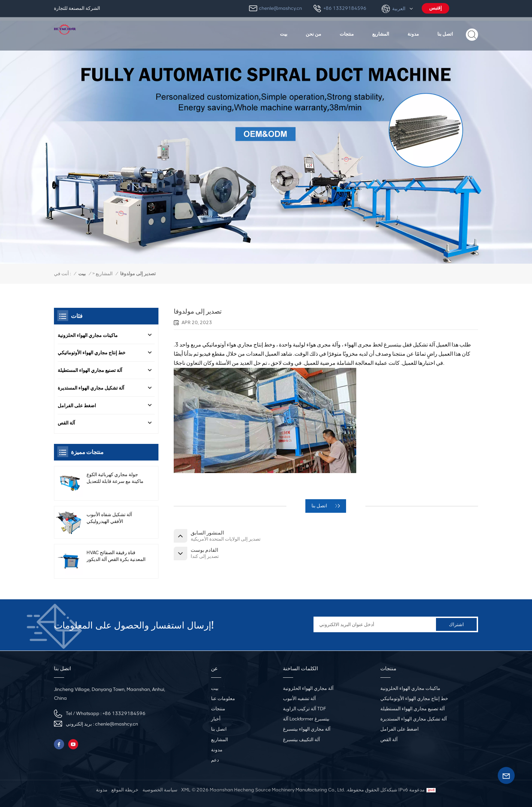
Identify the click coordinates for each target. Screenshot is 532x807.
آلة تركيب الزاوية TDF (305, 709)
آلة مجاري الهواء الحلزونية (308, 688)
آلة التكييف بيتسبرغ (301, 740)
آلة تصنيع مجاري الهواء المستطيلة (90, 372)
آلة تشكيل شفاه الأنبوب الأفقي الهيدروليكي (109, 522)
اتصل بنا (445, 34)
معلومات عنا (223, 699)
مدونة (413, 34)
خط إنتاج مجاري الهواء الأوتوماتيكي (92, 354)
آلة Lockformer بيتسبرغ (306, 719)
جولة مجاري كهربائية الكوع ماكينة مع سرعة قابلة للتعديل (115, 482)
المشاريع (381, 34)
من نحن (313, 34)
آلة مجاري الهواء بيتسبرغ (307, 729)
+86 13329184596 (345, 8)
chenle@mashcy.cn (280, 8)
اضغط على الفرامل (77, 408)
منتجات (347, 34)
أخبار (216, 719)
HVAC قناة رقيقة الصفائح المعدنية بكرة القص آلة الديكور (111, 561)
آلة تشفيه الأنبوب (299, 699)
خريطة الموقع (125, 790)
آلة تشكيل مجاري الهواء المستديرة (91, 390)
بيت (284, 34)
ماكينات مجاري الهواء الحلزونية (88, 335)
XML (186, 790)
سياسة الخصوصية (160, 790)
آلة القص (66, 426)
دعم (215, 760)
